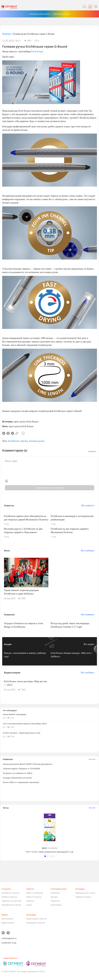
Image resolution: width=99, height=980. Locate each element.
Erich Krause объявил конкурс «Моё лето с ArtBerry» (71, 655)
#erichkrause (14, 441)
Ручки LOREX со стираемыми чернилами (21, 782)
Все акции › (89, 644)
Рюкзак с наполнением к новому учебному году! (25, 655)
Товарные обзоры (83, 897)
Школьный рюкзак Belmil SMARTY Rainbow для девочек (28, 764)
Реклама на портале (11, 893)
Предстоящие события (36, 919)
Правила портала (9, 897)
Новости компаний (35, 893)
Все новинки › (88, 615)
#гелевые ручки (37, 441)
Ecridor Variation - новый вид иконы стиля (22, 733)
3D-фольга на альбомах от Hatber (18, 773)
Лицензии (55, 901)
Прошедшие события (36, 923)
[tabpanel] (49, 832)
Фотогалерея (7, 919)
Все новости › (88, 505)
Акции (29, 905)
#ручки (24, 441)
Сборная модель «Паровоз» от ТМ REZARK (21, 769)
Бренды (54, 897)
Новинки (7, 34)
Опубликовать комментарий (49, 488)
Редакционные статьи (85, 893)
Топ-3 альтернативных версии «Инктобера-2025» (25, 724)
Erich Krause (37, 51)
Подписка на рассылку (12, 901)
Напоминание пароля (11, 905)
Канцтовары (56, 905)
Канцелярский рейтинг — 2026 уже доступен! (50, 14)
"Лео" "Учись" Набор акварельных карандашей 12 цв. (50, 852)
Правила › (93, 451)
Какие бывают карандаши (15, 714)
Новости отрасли (34, 897)
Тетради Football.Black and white (17, 778)
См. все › (92, 759)
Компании (55, 893)
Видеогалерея (8, 923)
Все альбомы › (88, 551)
